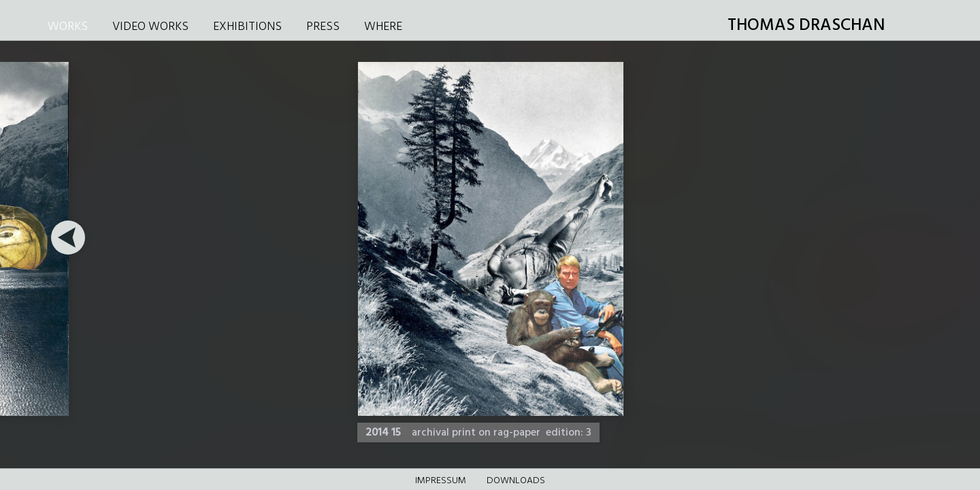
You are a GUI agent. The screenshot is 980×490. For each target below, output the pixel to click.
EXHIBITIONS (247, 27)
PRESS (323, 27)
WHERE (383, 27)
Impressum (441, 481)
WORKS (68, 27)
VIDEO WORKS (150, 27)
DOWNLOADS (516, 481)
